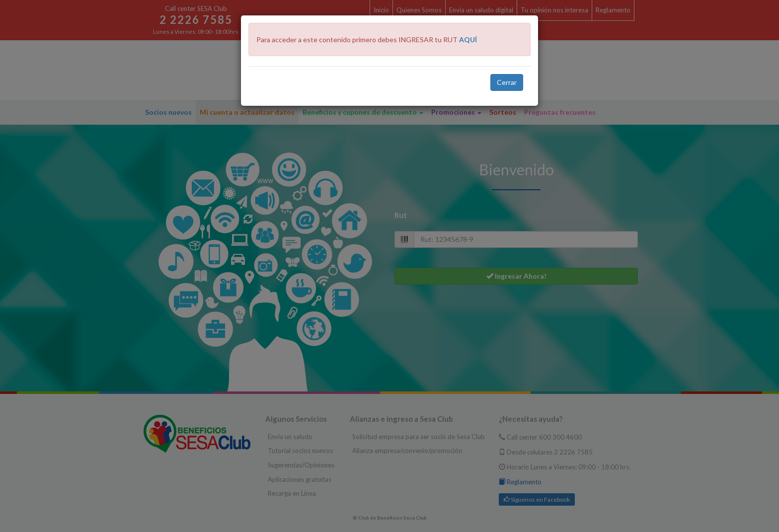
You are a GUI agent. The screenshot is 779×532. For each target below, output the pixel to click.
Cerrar (507, 82)
